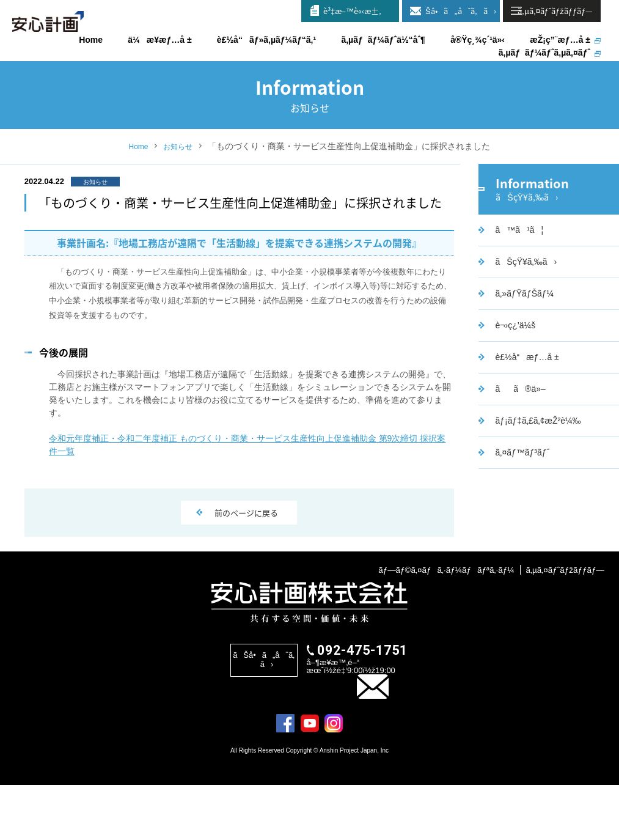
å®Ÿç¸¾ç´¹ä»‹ (478, 40)
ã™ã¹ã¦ (518, 271)
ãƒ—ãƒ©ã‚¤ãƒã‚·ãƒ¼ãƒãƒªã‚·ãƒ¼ (441, 623)
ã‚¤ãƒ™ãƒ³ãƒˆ (521, 494)
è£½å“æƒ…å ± (526, 399)
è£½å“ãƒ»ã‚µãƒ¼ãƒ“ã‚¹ (266, 40)
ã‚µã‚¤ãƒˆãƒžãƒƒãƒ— (564, 623)
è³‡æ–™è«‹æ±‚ (352, 11)
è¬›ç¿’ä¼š (514, 367)
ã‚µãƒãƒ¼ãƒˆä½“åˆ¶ (383, 40)
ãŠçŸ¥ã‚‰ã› (525, 303)
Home (136, 175)
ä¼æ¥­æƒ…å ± (159, 40)
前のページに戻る (247, 536)
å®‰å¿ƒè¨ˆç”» (61, 30)
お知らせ (180, 175)
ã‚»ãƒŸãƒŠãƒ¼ (523, 335)
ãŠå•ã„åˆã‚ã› (456, 11)
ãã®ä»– (519, 430)
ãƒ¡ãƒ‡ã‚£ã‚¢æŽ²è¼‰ (537, 462)
